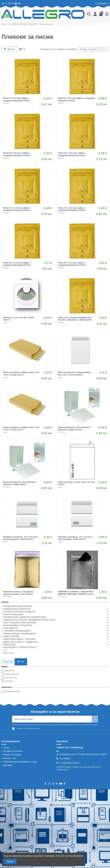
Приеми (10, 861)
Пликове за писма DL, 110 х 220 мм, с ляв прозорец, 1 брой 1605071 (76, 538)
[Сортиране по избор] (89, 49)
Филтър (9, 49)
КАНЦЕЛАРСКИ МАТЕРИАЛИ (17, 609)
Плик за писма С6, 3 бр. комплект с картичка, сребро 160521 (20, 483)
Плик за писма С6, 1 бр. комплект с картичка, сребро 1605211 (75, 428)
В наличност (12, 691)
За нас (6, 748)
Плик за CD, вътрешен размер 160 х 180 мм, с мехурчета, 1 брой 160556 (75, 319)
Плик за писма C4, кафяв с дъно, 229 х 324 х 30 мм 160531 (21, 428)
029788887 (65, 759)
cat (5, 650)
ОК (21, 662)
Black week (9, 653)
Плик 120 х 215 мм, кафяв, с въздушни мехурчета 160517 (17, 99)
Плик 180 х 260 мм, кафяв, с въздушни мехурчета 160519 (17, 154)
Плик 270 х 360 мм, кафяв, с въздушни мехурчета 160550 (72, 209)
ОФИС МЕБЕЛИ (11, 628)
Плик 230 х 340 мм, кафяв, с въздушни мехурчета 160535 (17, 209)
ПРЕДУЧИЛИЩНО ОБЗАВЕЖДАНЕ (20, 634)
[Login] (95, 14)
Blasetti (10, 671)
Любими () (102, 4)
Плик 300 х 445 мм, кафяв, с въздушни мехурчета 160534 (17, 264)
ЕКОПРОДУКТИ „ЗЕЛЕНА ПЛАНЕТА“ (20, 647)
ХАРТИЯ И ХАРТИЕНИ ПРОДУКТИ (19, 612)
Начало (5, 602)
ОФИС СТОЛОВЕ (11, 636)
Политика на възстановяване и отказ (20, 762)
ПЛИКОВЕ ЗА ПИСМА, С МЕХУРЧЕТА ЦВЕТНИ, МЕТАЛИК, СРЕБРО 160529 (76, 593)
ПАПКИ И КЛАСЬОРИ (13, 615)
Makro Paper (12, 674)
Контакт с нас (10, 758)
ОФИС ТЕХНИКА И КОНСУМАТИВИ (20, 623)
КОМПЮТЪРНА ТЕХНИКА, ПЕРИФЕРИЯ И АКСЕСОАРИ (29, 620)
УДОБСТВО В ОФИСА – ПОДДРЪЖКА (21, 642)
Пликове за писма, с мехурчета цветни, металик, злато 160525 (18, 593)
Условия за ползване (13, 751)
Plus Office (11, 678)
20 (104, 49)
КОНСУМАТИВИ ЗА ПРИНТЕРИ (18, 625)
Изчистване (8, 662)
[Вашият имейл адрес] (52, 719)
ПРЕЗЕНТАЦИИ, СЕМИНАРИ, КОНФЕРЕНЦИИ (25, 617)
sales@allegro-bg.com (70, 763)
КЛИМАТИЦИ (9, 645)
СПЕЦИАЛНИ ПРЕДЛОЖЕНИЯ (18, 606)
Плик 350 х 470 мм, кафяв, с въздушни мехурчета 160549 (72, 264)
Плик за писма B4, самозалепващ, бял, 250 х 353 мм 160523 (74, 373)
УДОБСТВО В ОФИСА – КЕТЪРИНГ (20, 639)
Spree (9, 681)
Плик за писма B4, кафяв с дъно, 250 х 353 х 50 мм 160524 (21, 373)
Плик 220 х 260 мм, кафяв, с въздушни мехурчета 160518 (72, 154)
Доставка (8, 765)
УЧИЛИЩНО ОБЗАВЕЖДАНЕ (17, 631)
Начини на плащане (12, 755)
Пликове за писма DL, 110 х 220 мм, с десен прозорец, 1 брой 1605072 (21, 538)
